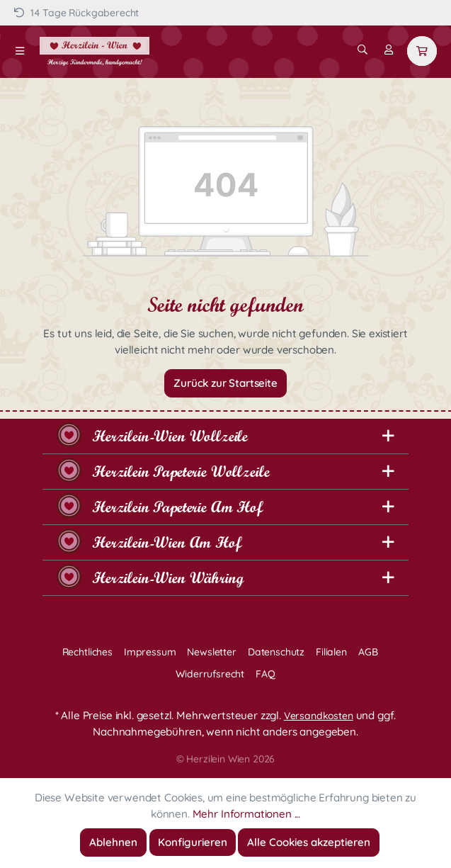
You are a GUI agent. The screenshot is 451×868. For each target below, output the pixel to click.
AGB (368, 652)
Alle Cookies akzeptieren (309, 842)
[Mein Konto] (389, 50)
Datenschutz (276, 652)
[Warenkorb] (422, 51)
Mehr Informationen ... (246, 814)
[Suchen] (362, 50)
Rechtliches (87, 652)
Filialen (331, 652)
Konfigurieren (193, 842)
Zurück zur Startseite (225, 383)
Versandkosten (319, 716)
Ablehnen (113, 842)
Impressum (150, 652)
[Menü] (20, 51)
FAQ (266, 674)
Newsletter (211, 652)
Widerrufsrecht (210, 674)
